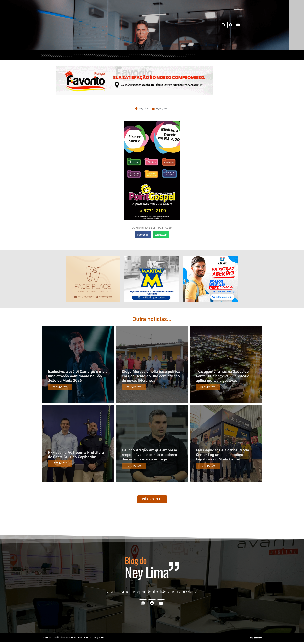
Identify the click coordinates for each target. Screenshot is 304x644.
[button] (143, 235)
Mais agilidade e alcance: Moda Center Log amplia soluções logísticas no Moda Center (222, 455)
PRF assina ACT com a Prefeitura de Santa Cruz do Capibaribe (76, 455)
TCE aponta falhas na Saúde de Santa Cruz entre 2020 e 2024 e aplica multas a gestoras (223, 376)
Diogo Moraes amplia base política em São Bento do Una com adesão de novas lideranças (151, 376)
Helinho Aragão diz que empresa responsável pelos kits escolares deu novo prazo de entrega (149, 455)
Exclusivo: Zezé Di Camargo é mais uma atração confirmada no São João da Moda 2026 (78, 376)
